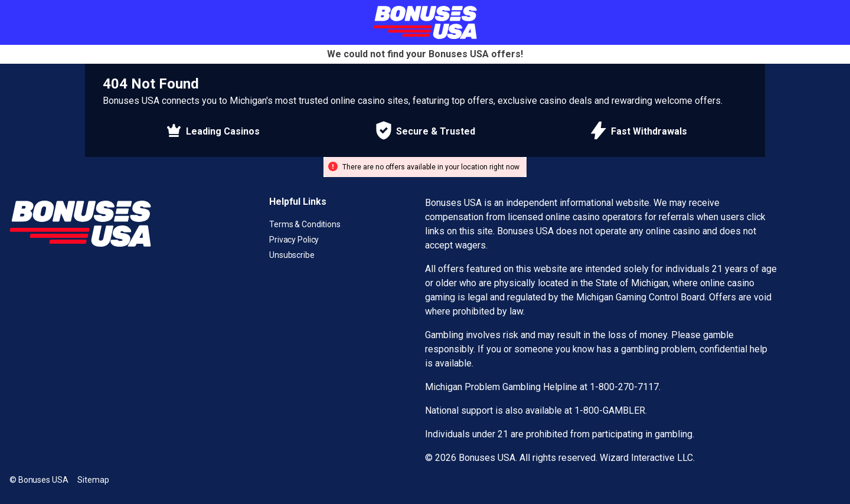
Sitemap (93, 480)
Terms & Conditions (305, 224)
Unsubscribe (292, 255)
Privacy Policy (294, 240)
